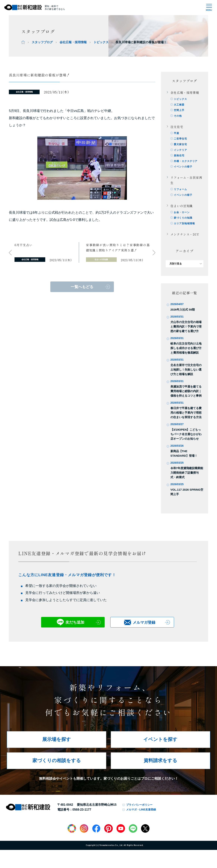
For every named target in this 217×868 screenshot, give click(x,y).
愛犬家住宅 (181, 146)
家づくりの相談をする (57, 765)
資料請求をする (160, 765)
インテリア (181, 152)
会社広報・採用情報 (73, 42)
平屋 (177, 134)
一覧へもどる (82, 287)
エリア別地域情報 (185, 228)
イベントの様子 (183, 169)
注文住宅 (177, 128)
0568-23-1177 (82, 814)
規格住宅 (179, 158)
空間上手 (179, 111)
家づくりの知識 (183, 222)
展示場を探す (57, 744)
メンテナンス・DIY (185, 239)
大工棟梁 (179, 105)
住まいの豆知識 (182, 209)
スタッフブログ (42, 42)
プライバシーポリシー (139, 809)
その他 (178, 117)
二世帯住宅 (181, 140)
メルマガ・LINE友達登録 (141, 814)
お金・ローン (182, 216)
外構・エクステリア (186, 164)
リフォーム (181, 192)
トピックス (101, 42)
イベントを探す (160, 744)
